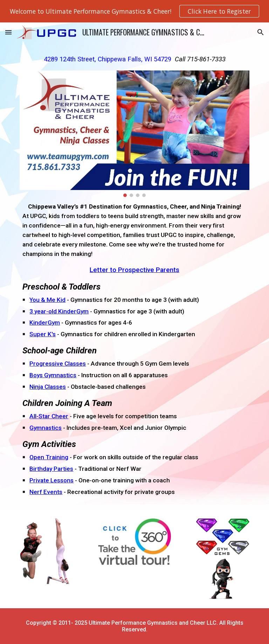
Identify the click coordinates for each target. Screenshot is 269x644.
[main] (134, 60)
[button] (8, 32)
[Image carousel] (134, 134)
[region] (134, 11)
